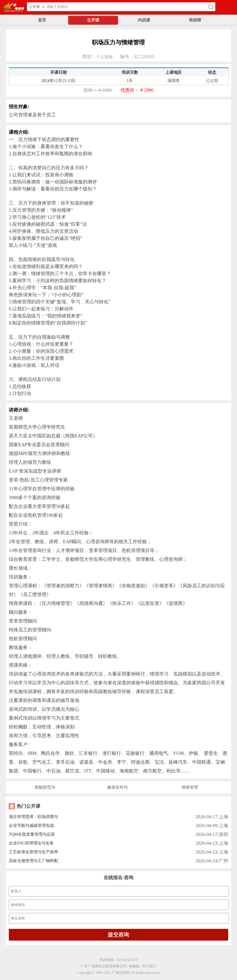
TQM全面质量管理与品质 (32, 834)
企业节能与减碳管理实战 (31, 826)
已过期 (212, 81)
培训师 (195, 20)
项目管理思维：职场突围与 (33, 817)
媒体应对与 (117, 787)
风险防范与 (45, 787)
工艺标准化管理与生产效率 (33, 852)
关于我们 (149, 966)
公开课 (93, 20)
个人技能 (105, 57)
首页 (42, 20)
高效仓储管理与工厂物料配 (33, 861)
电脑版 (134, 966)
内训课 (144, 20)
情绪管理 (190, 787)
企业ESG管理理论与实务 (31, 843)
